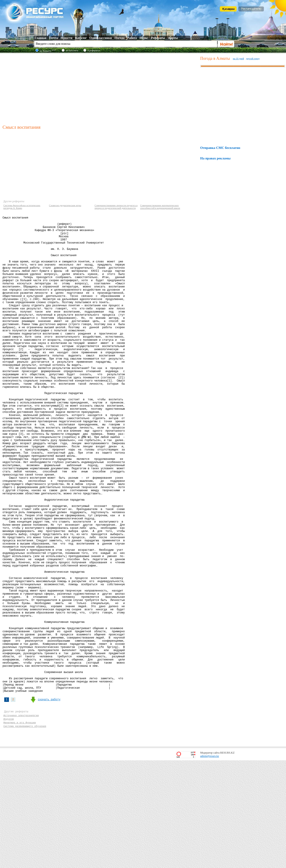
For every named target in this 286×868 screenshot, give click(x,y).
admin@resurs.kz (210, 864)
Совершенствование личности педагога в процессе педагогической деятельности (116, 207)
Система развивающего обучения (25, 833)
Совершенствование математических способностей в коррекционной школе (160, 207)
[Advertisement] (100, 88)
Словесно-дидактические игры (65, 205)
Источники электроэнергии (21, 820)
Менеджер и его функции (20, 829)
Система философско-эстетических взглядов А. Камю (22, 207)
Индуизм (8, 824)
